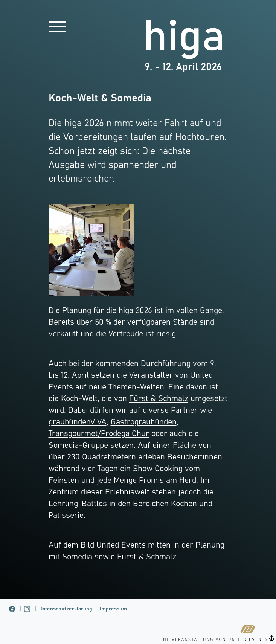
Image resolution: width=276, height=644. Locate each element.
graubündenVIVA (78, 422)
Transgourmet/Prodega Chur (99, 434)
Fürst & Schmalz (159, 399)
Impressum (113, 609)
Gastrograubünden (144, 422)
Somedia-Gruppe (78, 446)
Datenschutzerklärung (66, 609)
